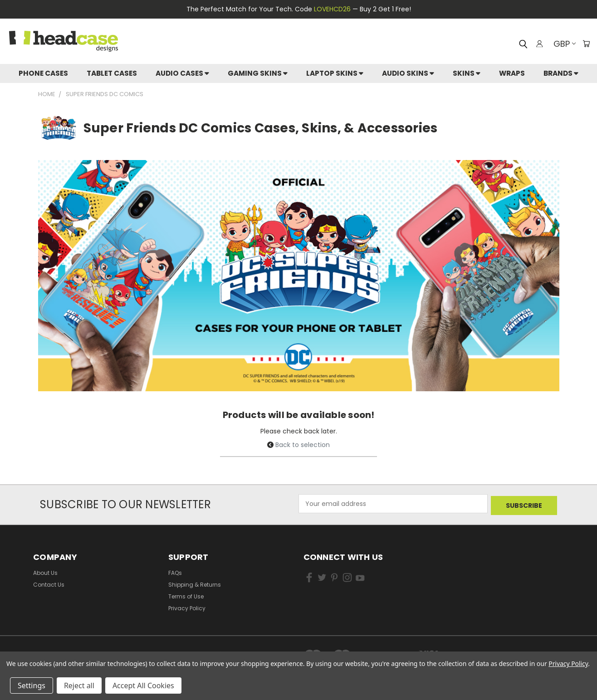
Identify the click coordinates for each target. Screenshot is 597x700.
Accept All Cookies (143, 685)
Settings (32, 685)
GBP (563, 44)
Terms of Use (186, 595)
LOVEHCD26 (332, 9)
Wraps (512, 73)
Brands (561, 73)
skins (467, 73)
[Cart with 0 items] (586, 44)
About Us (45, 571)
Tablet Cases (112, 73)
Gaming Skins (258, 73)
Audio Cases (182, 73)
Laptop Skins (335, 73)
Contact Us (49, 583)
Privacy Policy (187, 606)
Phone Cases (43, 73)
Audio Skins (408, 73)
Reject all (79, 685)
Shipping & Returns (195, 583)
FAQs (175, 571)
